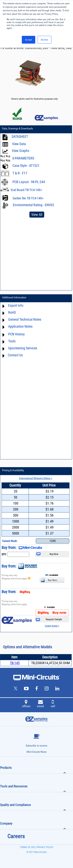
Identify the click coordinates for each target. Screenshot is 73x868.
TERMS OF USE (27, 847)
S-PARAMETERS (23, 158)
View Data (19, 144)
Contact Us (15, 355)
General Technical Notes (25, 319)
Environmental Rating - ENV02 (33, 205)
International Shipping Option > (36, 478)
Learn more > (52, 626)
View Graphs (21, 151)
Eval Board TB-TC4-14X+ (26, 190)
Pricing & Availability (13, 470)
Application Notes (20, 326)
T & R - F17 (20, 173)
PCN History (16, 334)
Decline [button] (44, 40)
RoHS (12, 312)
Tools (12, 341)
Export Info (16, 305)
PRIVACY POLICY (45, 847)
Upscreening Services (23, 348)
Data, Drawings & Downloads (18, 128)
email (40, 704)
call (53, 704)
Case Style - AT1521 (26, 166)
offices (26, 704)
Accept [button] (29, 40)
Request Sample (49, 620)
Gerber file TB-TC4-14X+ (28, 198)
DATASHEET (20, 136)
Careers (16, 836)
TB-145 (15, 663)
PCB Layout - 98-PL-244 (29, 182)
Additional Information (14, 297)
